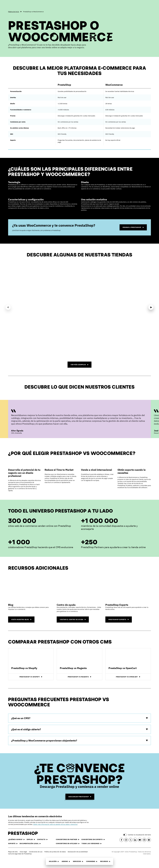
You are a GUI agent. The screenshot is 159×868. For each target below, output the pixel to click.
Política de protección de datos (55, 852)
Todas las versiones (92, 843)
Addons (66, 861)
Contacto (42, 839)
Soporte (13, 843)
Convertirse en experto (93, 839)
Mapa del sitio (13, 852)
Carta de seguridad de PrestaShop (20, 854)
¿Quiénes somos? (16, 839)
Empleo (31, 839)
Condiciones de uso (36, 852)
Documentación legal (30, 843)
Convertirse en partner (68, 839)
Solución (54, 861)
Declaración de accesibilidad (78, 852)
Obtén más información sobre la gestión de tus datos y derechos (55, 824)
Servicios (78, 861)
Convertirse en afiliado (68, 843)
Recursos (105, 861)
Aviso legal (23, 852)
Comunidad (92, 861)
